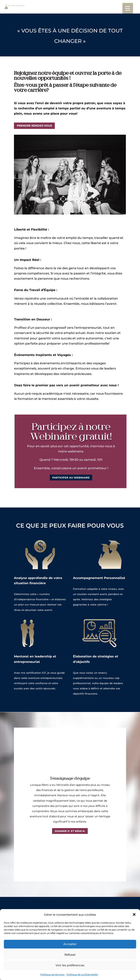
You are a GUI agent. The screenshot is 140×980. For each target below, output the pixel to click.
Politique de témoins (52, 974)
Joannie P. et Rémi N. (70, 831)
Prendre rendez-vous (34, 126)
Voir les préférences (70, 965)
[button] (134, 914)
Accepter (70, 944)
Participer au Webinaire (71, 466)
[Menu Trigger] (128, 8)
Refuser (70, 955)
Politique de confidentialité (82, 974)
